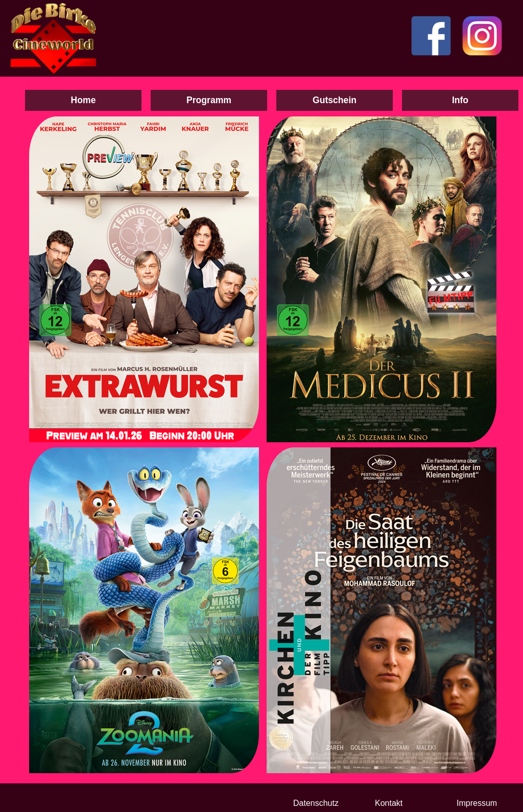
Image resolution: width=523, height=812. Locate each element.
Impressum (477, 803)
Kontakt (389, 803)
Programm (209, 100)
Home (84, 100)
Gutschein (335, 100)
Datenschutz (316, 803)
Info (460, 100)
